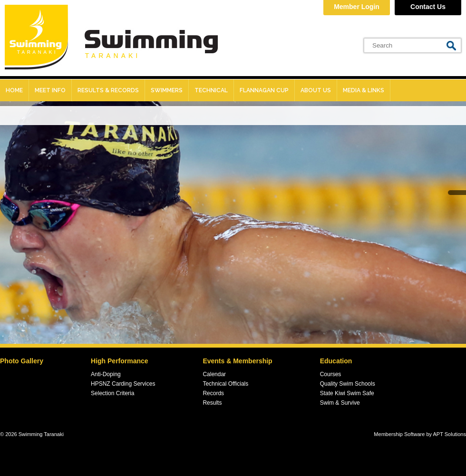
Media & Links (364, 90)
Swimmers (167, 90)
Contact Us (428, 7)
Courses (331, 374)
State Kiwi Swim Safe (347, 393)
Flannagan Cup (264, 90)
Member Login (357, 7)
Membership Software (399, 434)
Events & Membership (237, 361)
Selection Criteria (112, 393)
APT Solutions (449, 434)
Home (14, 90)
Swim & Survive (340, 403)
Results (212, 403)
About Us (316, 90)
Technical (211, 90)
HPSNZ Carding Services (123, 384)
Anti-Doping (106, 374)
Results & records (108, 90)
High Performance (120, 361)
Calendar (214, 374)
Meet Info (50, 90)
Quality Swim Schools (348, 384)
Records (213, 393)
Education (336, 361)
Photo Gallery (22, 361)
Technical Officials (225, 384)
